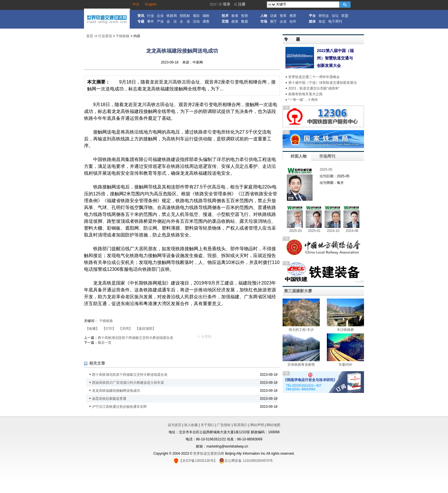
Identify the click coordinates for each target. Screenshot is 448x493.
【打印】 (109, 329)
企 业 (185, 21)
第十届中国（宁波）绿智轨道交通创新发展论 (323, 83)
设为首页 (175, 425)
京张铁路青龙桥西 (301, 365)
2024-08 (352, 231)
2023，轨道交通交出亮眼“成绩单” (314, 88)
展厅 (273, 21)
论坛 (335, 16)
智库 (283, 16)
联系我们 (241, 425)
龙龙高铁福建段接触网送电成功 (116, 391)
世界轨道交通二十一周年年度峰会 (314, 77)
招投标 (185, 16)
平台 (312, 16)
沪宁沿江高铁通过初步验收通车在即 (119, 407)
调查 (206, 21)
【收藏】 (92, 329)
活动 (196, 21)
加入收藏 (191, 425)
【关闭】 (125, 329)
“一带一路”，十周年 (303, 100)
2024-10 (333, 231)
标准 (235, 16)
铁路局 (172, 16)
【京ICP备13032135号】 (195, 461)
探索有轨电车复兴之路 (305, 94)
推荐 (293, 16)
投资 (245, 16)
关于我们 (207, 425)
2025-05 (326, 170)
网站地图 (273, 425)
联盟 (345, 16)
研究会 (324, 16)
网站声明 (257, 425)
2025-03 (295, 231)
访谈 (273, 16)
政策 (235, 21)
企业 (160, 16)
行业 (151, 16)
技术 (225, 16)
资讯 (141, 16)
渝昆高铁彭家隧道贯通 (109, 399)
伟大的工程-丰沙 (301, 330)
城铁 (206, 16)
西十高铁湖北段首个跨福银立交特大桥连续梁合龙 (135, 338)
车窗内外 (345, 365)
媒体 (312, 21)
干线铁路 (123, 36)
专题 (141, 21)
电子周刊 (335, 21)
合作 (293, 21)
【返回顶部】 (145, 329)
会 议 (172, 21)
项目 (196, 16)
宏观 (225, 21)
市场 (264, 21)
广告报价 (224, 425)
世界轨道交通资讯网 (209, 454)
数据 (245, 21)
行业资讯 (105, 36)
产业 (160, 21)
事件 (151, 21)
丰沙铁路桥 (345, 330)
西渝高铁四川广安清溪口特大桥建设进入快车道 (128, 383)
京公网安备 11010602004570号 (246, 461)
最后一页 (105, 343)
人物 (264, 16)
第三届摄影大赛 (298, 291)
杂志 (322, 21)
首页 (90, 36)
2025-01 (314, 231)
